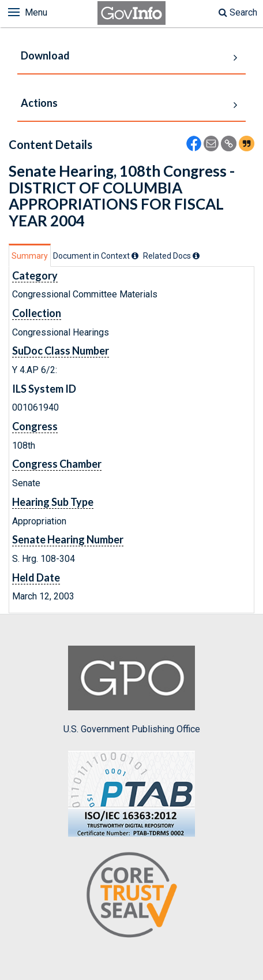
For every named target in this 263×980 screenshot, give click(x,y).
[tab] (30, 255)
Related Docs (171, 256)
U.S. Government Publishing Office (132, 690)
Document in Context (96, 256)
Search (238, 12)
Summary (30, 256)
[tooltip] (135, 256)
